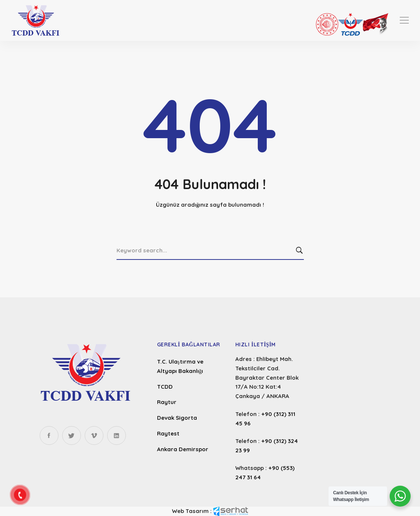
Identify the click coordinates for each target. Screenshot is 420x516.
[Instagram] (94, 435)
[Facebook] (49, 435)
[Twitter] (72, 435)
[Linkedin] (117, 435)
